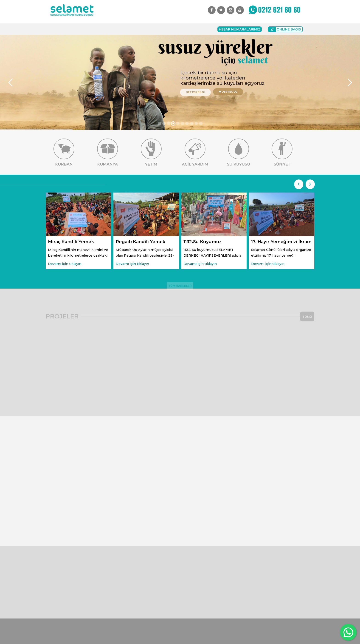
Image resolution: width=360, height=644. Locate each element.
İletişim (179, 29)
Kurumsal (80, 29)
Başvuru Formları (153, 29)
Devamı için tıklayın (65, 264)
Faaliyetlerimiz (106, 29)
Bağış (129, 29)
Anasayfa (59, 29)
